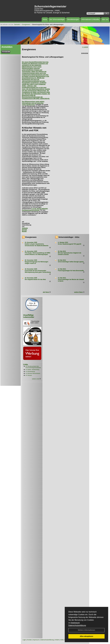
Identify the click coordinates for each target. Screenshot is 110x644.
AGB (62, 640)
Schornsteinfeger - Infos (69, 237)
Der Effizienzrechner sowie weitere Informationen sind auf (33, 102)
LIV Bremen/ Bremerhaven (33, 373)
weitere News (79, 292)
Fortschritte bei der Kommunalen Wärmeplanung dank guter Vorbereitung (38, 271)
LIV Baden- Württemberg (32, 370)
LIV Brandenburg (30, 371)
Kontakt (29, 640)
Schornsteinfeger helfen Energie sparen (71, 262)
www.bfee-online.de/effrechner (33, 104)
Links (26, 364)
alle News (47, 292)
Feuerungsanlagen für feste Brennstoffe (71, 271)
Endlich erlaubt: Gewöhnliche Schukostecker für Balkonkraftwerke (37, 245)
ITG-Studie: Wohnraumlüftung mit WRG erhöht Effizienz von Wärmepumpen (38, 254)
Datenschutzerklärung (77, 625)
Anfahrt (57, 640)
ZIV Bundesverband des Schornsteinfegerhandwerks (33, 367)
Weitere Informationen (86, 630)
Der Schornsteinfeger (57, 19)
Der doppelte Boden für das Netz (35, 279)
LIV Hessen (29, 375)
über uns (105, 19)
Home (45, 19)
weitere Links (36, 379)
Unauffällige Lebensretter (29, 316)
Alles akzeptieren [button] (86, 636)
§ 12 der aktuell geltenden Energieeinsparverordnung (35, 209)
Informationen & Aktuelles (90, 19)
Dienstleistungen (73, 19)
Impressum (75, 623)
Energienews (31, 237)
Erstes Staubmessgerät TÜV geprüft (70, 244)
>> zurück (85, 47)
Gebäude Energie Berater (25, 230)
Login (24, 640)
